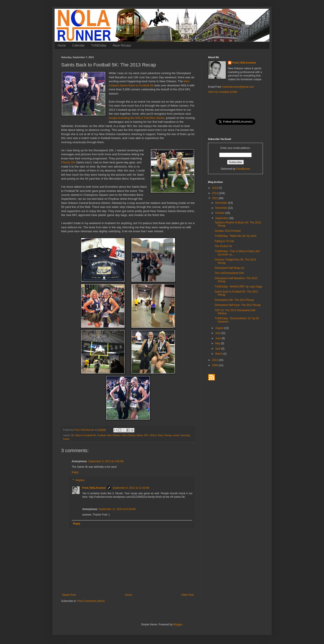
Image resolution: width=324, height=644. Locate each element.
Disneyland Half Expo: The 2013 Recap (238, 305)
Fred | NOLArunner (94, 488)
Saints (66, 439)
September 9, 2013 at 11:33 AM (131, 488)
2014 (215, 193)
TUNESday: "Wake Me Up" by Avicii (236, 236)
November (222, 208)
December (222, 203)
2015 (215, 188)
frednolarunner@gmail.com (238, 87)
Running (185, 435)
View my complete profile (223, 92)
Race (161, 435)
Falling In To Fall (224, 241)
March (219, 354)
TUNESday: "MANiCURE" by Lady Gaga (238, 287)
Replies (80, 480)
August (220, 328)
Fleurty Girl (68, 162)
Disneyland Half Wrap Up (229, 268)
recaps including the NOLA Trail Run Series (137, 118)
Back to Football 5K (86, 435)
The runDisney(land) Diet (229, 273)
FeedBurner (243, 169)
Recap (168, 435)
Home (62, 45)
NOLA (153, 435)
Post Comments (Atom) (91, 601)
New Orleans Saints (133, 435)
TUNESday (99, 45)
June (218, 338)
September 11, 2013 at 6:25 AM (117, 509)
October (220, 213)
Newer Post (69, 595)
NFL (146, 435)
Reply (75, 472)
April (218, 349)
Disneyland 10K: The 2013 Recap (234, 300)
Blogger (178, 624)
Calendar (78, 45)
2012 (215, 360)
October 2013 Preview (228, 231)
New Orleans (114, 435)
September (222, 218)
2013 (215, 198)
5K (73, 435)
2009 (215, 365)
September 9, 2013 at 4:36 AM (106, 461)
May (218, 343)
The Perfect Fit (223, 246)
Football (101, 435)
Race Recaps (122, 45)
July (218, 333)
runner (176, 435)
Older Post (188, 595)
